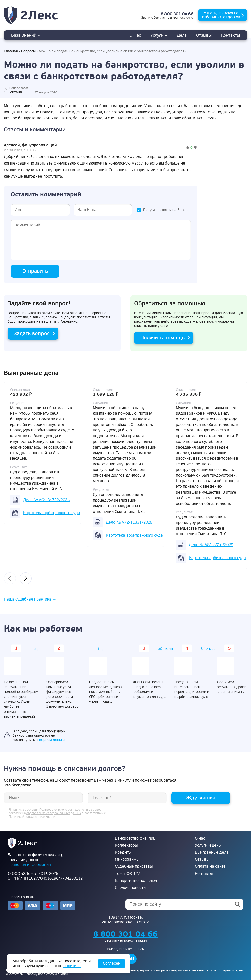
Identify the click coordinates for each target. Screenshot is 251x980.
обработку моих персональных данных (54, 813)
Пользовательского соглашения (62, 810)
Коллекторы (126, 845)
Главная (11, 51)
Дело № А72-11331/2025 (129, 522)
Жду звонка (201, 798)
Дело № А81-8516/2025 (211, 545)
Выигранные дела (212, 852)
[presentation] (10, 578)
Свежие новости (130, 888)
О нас (135, 35)
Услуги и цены (208, 845)
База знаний (26, 35)
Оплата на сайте (210, 866)
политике (72, 966)
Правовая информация (29, 865)
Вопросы (28, 51)
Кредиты (123, 852)
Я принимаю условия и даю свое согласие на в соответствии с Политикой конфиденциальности (57, 813)
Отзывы (204, 35)
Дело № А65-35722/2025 (46, 500)
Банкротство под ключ (136, 881)
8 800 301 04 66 (177, 14)
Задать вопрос (32, 333)
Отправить (35, 271)
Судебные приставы (134, 866)
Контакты (231, 35)
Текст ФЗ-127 (128, 874)
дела (182, 35)
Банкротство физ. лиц (135, 838)
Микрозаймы (127, 859)
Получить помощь (162, 338)
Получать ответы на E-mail (165, 210)
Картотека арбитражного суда (52, 513)
